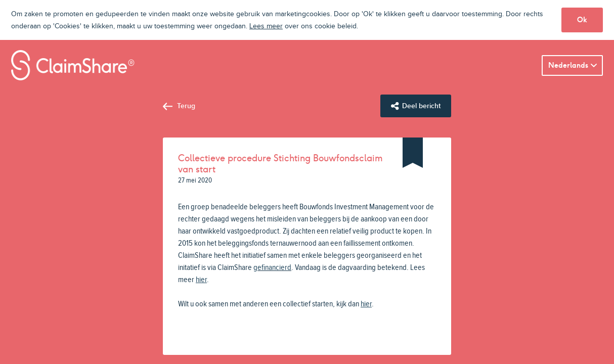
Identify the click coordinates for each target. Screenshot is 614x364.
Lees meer (266, 26)
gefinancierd (272, 268)
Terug (186, 106)
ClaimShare (73, 65)
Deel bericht (421, 106)
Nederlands (568, 65)
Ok (582, 20)
